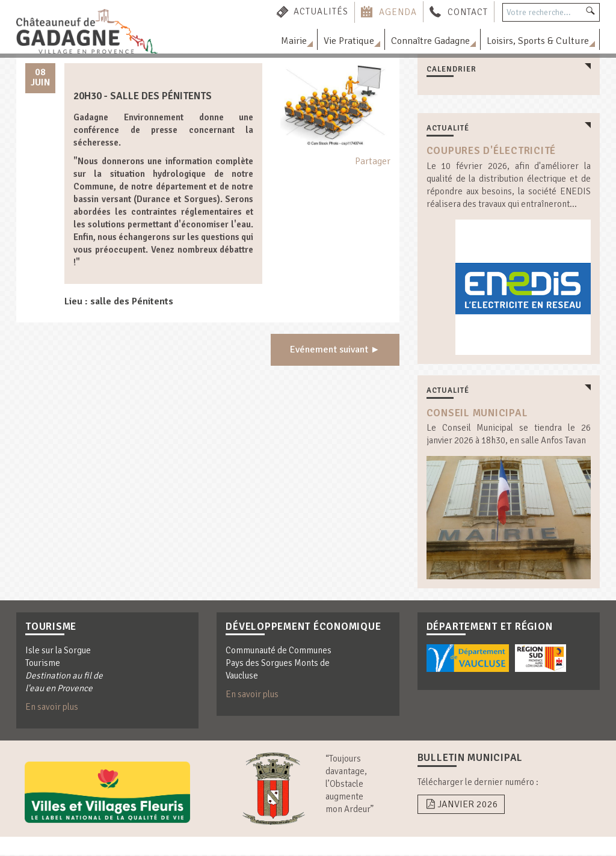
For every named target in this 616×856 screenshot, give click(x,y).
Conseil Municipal (477, 413)
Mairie (294, 41)
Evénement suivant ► (335, 350)
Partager (373, 161)
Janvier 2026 (461, 805)
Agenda (398, 11)
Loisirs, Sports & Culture (538, 41)
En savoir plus (52, 708)
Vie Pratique (349, 41)
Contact (468, 11)
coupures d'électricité (491, 151)
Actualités (321, 11)
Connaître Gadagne (430, 41)
